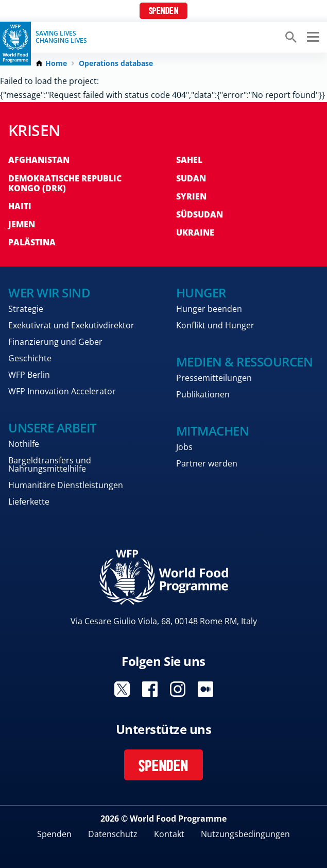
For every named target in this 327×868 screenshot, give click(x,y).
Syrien (191, 196)
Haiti (20, 206)
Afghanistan (39, 160)
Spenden (164, 12)
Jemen (22, 224)
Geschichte (30, 358)
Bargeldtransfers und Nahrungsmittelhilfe (50, 464)
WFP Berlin (29, 375)
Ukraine (195, 232)
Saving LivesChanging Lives (61, 37)
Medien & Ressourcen (245, 362)
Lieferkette (29, 502)
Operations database (116, 63)
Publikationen (203, 394)
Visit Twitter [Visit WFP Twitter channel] (122, 689)
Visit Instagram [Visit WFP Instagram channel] (178, 689)
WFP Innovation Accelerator (62, 391)
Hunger (201, 293)
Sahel (189, 160)
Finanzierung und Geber (55, 342)
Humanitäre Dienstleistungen (66, 485)
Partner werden (207, 463)
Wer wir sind (49, 293)
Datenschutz (113, 834)
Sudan (191, 178)
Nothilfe (24, 444)
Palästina (32, 242)
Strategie (26, 309)
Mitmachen (213, 431)
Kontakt (169, 834)
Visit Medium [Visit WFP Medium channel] (205, 689)
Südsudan (200, 214)
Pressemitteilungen (214, 378)
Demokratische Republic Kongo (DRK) (65, 183)
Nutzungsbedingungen (245, 834)
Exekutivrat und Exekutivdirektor (71, 325)
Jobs (184, 447)
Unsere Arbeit (53, 428)
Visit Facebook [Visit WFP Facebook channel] (150, 689)
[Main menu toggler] (312, 37)
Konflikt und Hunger (215, 325)
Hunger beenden (209, 309)
